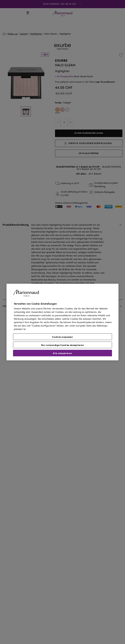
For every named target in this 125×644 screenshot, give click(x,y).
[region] (62, 322)
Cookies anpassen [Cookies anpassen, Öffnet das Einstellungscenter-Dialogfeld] (62, 337)
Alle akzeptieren (62, 353)
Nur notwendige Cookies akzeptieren (63, 345)
